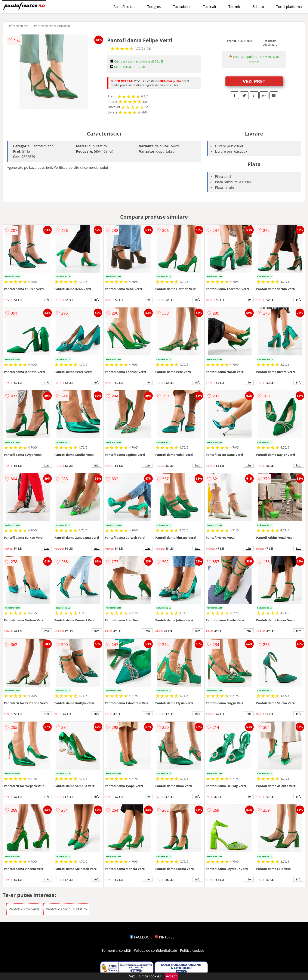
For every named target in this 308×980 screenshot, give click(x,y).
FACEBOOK (141, 937)
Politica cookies (192, 950)
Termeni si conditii (116, 950)
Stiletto (258, 7)
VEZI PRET (254, 81)
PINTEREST (165, 937)
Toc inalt (210, 7)
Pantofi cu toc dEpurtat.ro (52, 26)
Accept (171, 976)
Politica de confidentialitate (155, 950)
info (46, 300)
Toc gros (154, 7)
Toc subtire (182, 7)
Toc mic (235, 7)
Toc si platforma (289, 7)
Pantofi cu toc (124, 7)
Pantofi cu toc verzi (24, 909)
